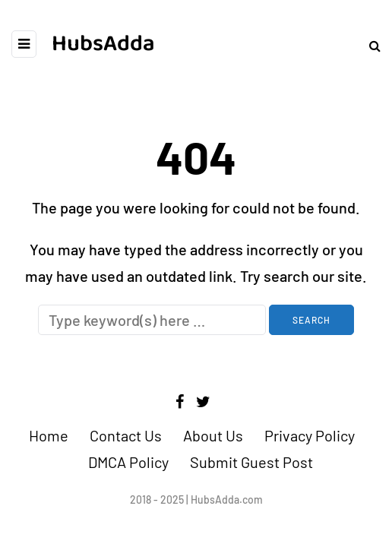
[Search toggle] (369, 45)
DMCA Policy (128, 462)
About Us (213, 435)
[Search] (152, 320)
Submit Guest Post (251, 462)
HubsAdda (103, 44)
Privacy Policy (310, 435)
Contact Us (126, 435)
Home (49, 435)
